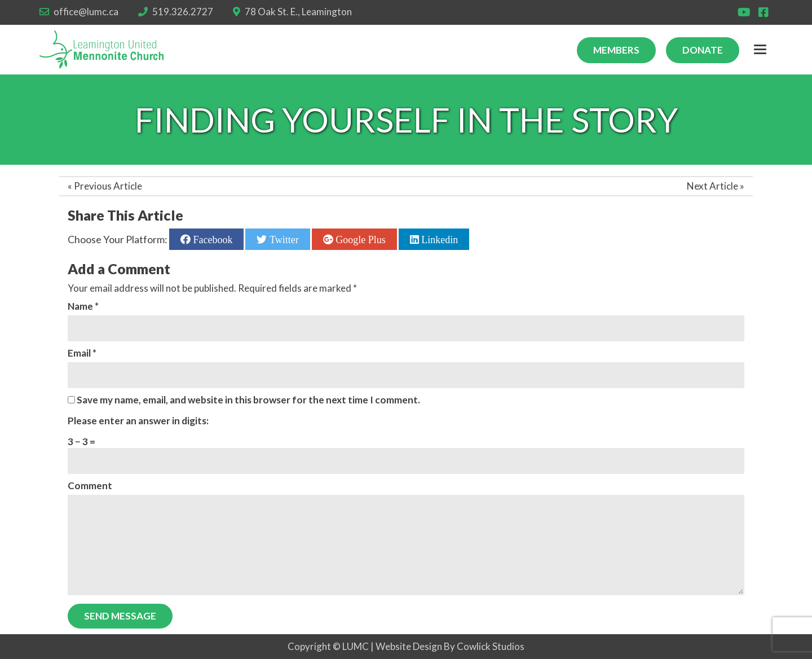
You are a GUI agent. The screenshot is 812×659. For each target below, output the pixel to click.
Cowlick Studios (491, 646)
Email (82, 353)
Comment (90, 486)
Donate (703, 50)
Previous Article (108, 186)
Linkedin (439, 239)
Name (83, 306)
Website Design (409, 646)
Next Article (712, 186)
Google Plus (359, 239)
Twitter (283, 239)
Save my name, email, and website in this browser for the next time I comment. (248, 400)
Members (616, 50)
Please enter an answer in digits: (138, 421)
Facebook (211, 239)
